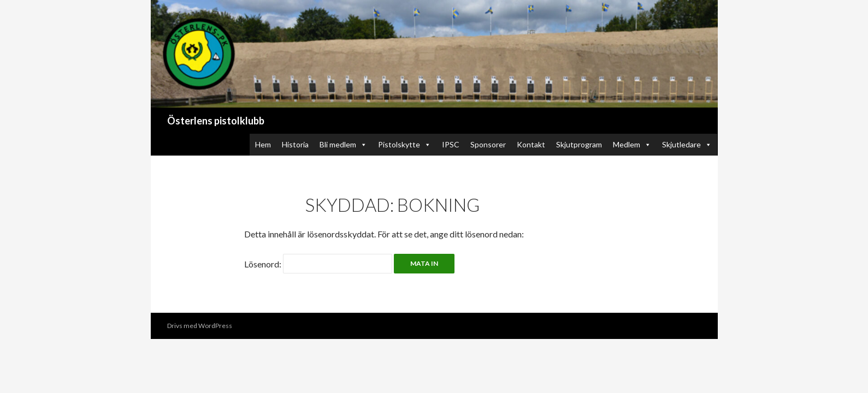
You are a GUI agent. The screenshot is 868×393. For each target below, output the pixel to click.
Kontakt (531, 144)
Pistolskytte (405, 144)
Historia (295, 144)
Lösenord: (318, 264)
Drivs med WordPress (200, 326)
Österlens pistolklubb (216, 121)
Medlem (632, 144)
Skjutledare (687, 144)
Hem (263, 144)
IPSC (451, 144)
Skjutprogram (579, 144)
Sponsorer (488, 144)
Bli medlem (343, 144)
